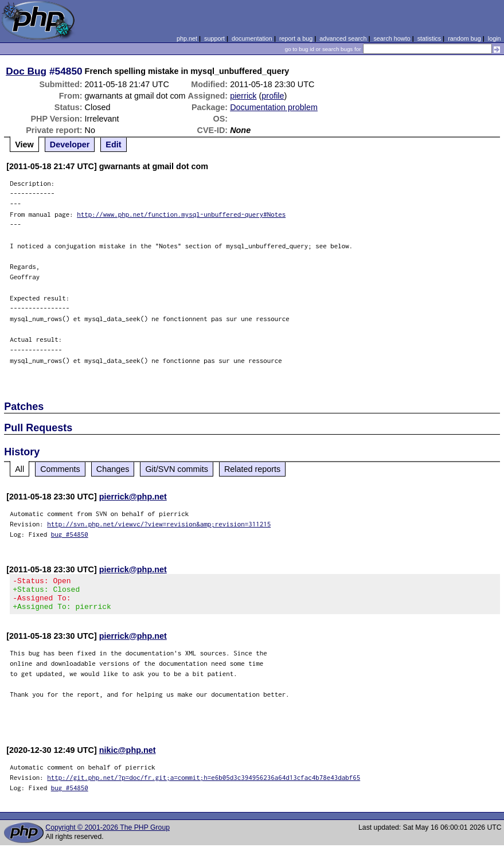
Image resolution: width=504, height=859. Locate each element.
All (19, 469)
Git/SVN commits (177, 469)
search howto (392, 38)
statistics (429, 38)
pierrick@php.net (133, 497)
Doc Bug (26, 71)
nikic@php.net (128, 757)
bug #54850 (70, 534)
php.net (187, 38)
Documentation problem (274, 107)
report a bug (296, 38)
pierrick (243, 96)
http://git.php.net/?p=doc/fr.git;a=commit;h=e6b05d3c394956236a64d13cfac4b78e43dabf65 (204, 784)
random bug (464, 38)
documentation (252, 38)
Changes (113, 469)
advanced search (343, 38)
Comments (60, 469)
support (214, 38)
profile (273, 96)
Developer (70, 145)
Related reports (252, 469)
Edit (113, 145)
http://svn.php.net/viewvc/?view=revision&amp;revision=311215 (159, 524)
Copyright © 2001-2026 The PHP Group (108, 834)
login (495, 38)
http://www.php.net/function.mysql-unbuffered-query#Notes (181, 214)
